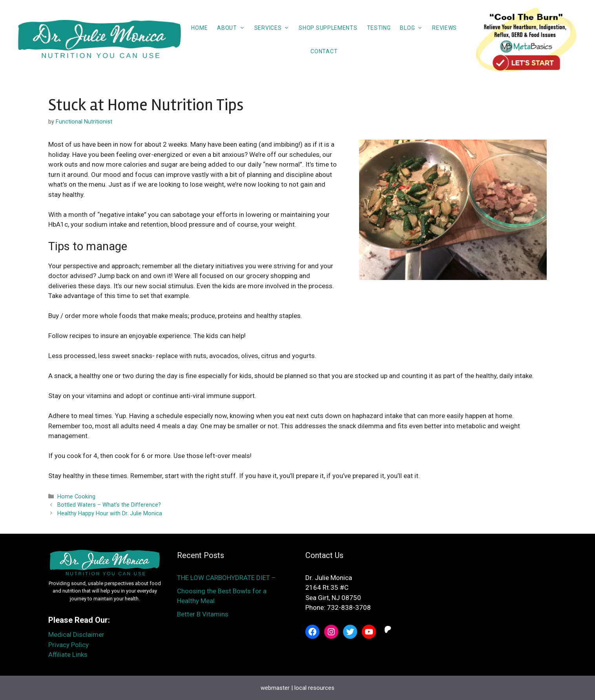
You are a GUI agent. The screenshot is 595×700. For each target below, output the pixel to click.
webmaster (275, 688)
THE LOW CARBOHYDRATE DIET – (227, 578)
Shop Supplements (328, 28)
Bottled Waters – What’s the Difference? (109, 505)
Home (199, 28)
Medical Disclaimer (76, 635)
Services (274, 28)
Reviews (444, 28)
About (233, 28)
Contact (324, 51)
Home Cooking (76, 497)
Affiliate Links (68, 655)
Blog (414, 28)
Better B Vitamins (203, 614)
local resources (314, 688)
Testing (379, 28)
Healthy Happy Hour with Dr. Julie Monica (110, 514)
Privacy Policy (68, 645)
